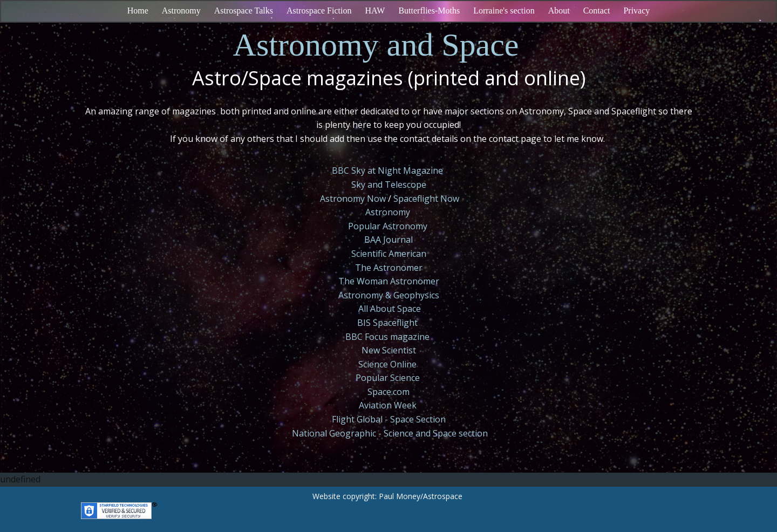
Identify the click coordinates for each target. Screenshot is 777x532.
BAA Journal (388, 240)
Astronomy (388, 212)
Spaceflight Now (426, 199)
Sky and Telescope (389, 185)
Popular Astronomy (388, 226)
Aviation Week (388, 405)
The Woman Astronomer (389, 281)
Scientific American (389, 254)
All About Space (390, 309)
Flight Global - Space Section (389, 419)
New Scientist (389, 350)
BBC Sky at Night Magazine (387, 170)
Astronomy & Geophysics (389, 295)
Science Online (387, 364)
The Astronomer (389, 268)
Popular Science (388, 378)
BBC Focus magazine (387, 337)
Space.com (388, 392)
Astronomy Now (353, 199)
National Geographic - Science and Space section (390, 433)
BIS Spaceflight (387, 323)
